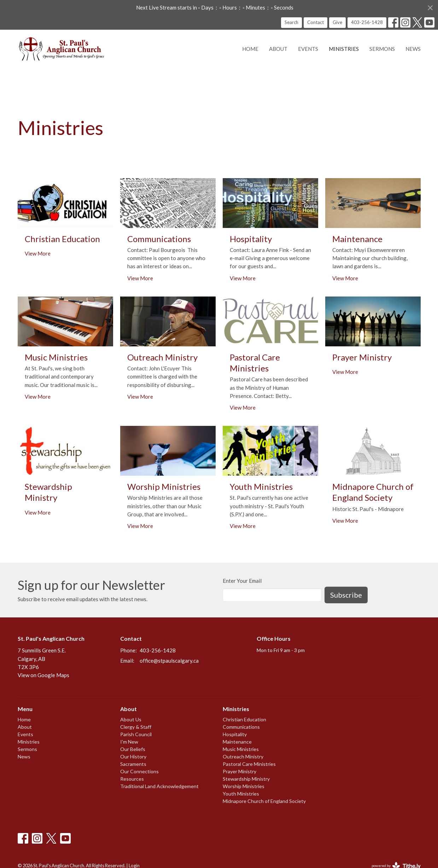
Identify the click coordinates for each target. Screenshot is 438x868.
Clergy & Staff (136, 727)
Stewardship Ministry (246, 779)
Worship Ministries (244, 786)
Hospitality (235, 734)
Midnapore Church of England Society (264, 801)
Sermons (382, 49)
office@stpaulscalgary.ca (169, 661)
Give (337, 22)
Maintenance (237, 742)
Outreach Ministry (243, 756)
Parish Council (136, 734)
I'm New (129, 742)
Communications (241, 727)
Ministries (344, 49)
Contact (316, 22)
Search (291, 22)
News (413, 49)
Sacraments (133, 764)
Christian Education (244, 719)
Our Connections (139, 771)
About (278, 49)
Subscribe (346, 595)
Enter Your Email (242, 581)
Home (250, 49)
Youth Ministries (241, 794)
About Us (131, 719)
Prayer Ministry (240, 771)
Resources (132, 779)
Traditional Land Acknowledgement (159, 786)
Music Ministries (241, 749)
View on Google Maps (43, 675)
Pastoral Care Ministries (249, 764)
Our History (133, 756)
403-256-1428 (367, 22)
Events (308, 49)
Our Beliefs (133, 749)
